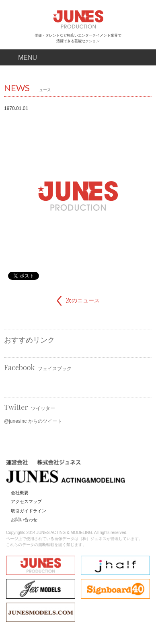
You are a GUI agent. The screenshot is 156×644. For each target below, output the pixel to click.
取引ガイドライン (29, 511)
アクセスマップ (26, 501)
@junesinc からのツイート (33, 421)
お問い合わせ (24, 520)
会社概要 (20, 493)
